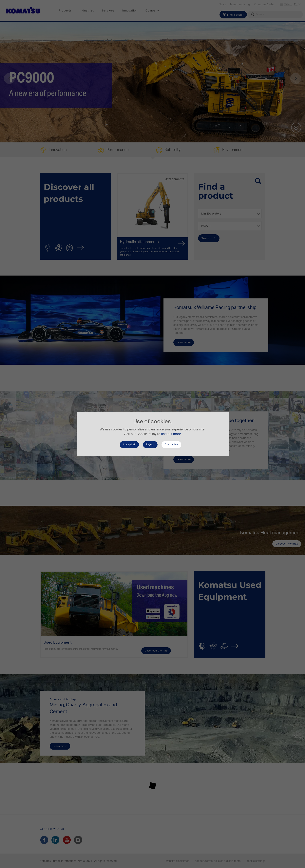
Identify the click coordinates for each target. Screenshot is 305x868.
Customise (171, 444)
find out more (171, 434)
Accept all (129, 444)
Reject (150, 444)
